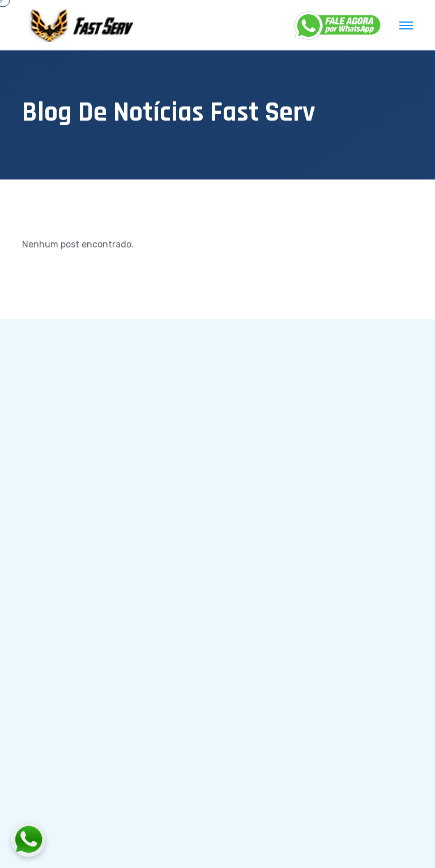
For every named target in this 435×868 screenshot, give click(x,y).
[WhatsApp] (338, 25)
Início (255, 416)
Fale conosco (272, 494)
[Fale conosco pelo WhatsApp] (91, 840)
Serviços (262, 442)
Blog (254, 468)
